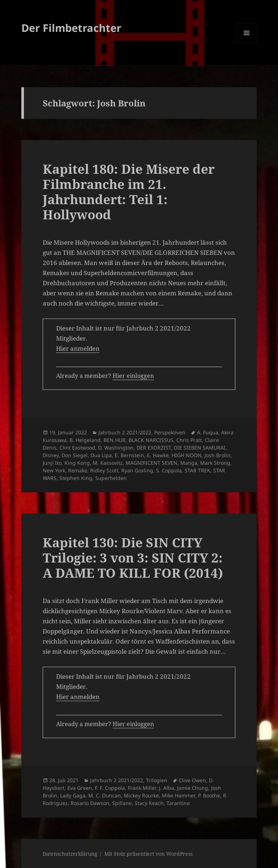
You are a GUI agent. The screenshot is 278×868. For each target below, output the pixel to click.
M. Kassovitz (108, 463)
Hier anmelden (78, 348)
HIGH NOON (187, 455)
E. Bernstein (129, 455)
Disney (51, 455)
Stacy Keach (149, 803)
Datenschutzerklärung (70, 854)
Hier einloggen (133, 376)
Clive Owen (192, 780)
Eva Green (80, 788)
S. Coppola (169, 470)
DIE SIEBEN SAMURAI (200, 448)
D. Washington (116, 448)
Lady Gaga (73, 795)
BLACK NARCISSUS (151, 440)
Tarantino (178, 803)
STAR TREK (197, 470)
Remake (78, 470)
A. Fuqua (208, 432)
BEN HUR (115, 440)
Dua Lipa (101, 455)
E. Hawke (158, 455)
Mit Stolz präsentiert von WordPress (148, 854)
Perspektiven (170, 432)
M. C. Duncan (105, 795)
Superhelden (111, 478)
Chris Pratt (189, 440)
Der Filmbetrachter (71, 28)
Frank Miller (142, 788)
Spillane (122, 803)
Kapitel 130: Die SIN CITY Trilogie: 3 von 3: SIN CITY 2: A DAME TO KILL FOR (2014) (133, 558)
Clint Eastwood (77, 448)
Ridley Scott (104, 470)
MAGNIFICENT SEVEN (151, 463)
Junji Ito (52, 463)
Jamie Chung (193, 788)
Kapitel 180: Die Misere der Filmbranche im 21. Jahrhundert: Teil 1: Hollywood (129, 192)
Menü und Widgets (247, 43)
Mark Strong (215, 463)
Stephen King (76, 478)
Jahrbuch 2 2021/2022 (125, 432)
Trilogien (157, 780)
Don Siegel (75, 455)
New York (54, 470)
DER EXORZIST (154, 448)
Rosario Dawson (90, 803)
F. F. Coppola (110, 788)
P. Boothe (209, 795)
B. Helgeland (85, 440)
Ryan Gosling (137, 470)
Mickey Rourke (141, 795)
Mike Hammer (178, 795)
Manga (189, 463)
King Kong (77, 463)
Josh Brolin (218, 455)
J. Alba (167, 788)
